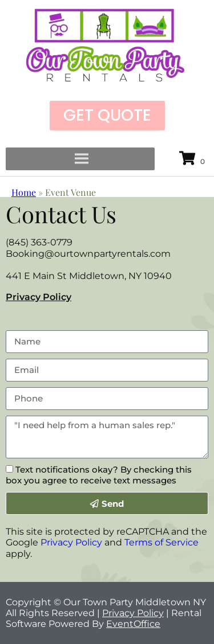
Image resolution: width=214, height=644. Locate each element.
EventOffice (133, 624)
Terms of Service (161, 542)
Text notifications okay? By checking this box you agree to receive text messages (99, 475)
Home (24, 192)
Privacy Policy (39, 297)
